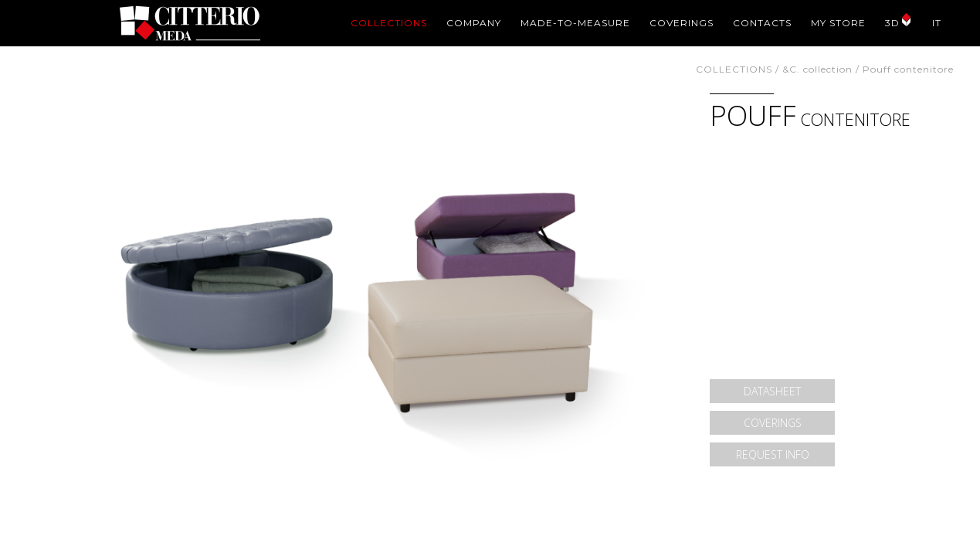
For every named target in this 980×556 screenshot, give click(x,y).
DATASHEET (772, 391)
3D (892, 23)
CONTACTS (762, 23)
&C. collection (817, 69)
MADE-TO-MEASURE (575, 23)
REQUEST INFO (773, 454)
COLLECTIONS (389, 23)
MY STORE (838, 23)
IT (937, 23)
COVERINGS (682, 23)
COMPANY (474, 23)
